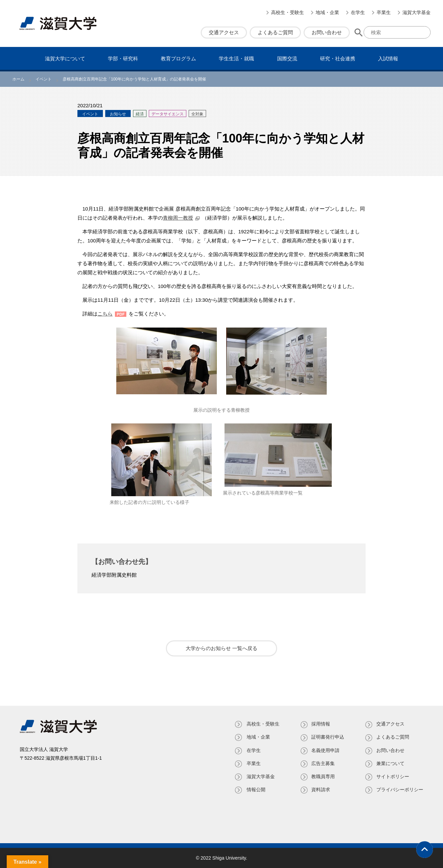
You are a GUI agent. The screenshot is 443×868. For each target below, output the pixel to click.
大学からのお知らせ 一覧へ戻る (221, 648)
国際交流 (287, 59)
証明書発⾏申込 (327, 737)
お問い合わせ (327, 32)
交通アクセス (224, 32)
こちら (105, 314)
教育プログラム (178, 59)
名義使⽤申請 (325, 750)
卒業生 (384, 12)
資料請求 (320, 790)
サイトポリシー (393, 776)
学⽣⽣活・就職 (236, 59)
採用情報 (320, 724)
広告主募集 (322, 763)
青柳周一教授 (178, 218)
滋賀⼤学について (65, 59)
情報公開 (254, 790)
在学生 (358, 12)
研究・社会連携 (338, 59)
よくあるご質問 (275, 32)
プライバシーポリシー (400, 790)
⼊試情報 (388, 59)
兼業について (390, 763)
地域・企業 (327, 12)
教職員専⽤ (322, 776)
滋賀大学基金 (417, 12)
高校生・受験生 (288, 12)
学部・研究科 (123, 59)
